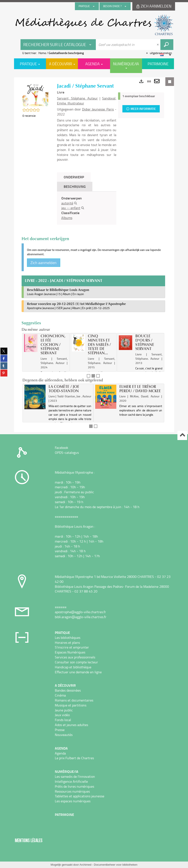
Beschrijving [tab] (75, 186)
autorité (67, 203)
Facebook (62, 448)
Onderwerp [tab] (74, 177)
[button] (35, 94)
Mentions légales (29, 840)
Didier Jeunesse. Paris (98, 109)
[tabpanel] (87, 208)
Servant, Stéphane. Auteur (77, 98)
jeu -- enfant (71, 208)
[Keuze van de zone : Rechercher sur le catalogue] (58, 45)
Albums (67, 218)
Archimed (85, 865)
